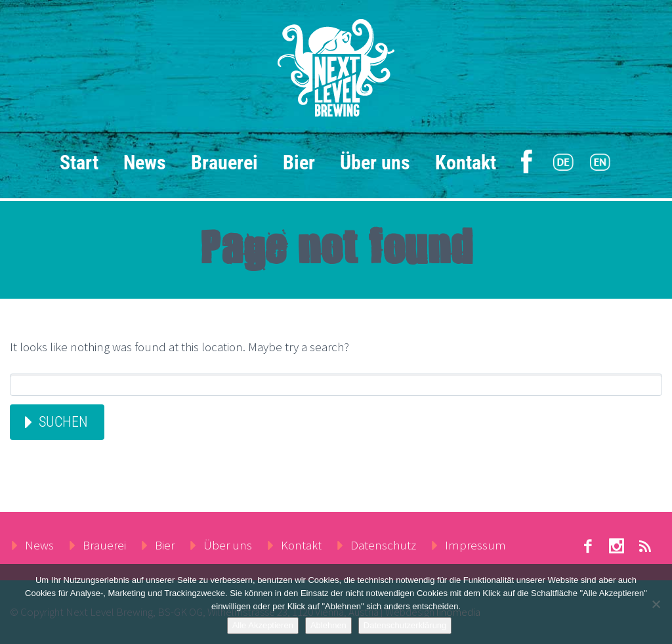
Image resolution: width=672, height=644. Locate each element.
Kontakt (466, 162)
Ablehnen (328, 625)
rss (646, 546)
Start (79, 162)
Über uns (375, 162)
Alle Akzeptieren (263, 625)
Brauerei (224, 162)
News (145, 162)
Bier (299, 162)
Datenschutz (383, 545)
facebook (588, 546)
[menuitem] (563, 163)
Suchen (63, 422)
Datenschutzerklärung (405, 625)
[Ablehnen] (656, 604)
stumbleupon (617, 546)
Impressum (475, 545)
